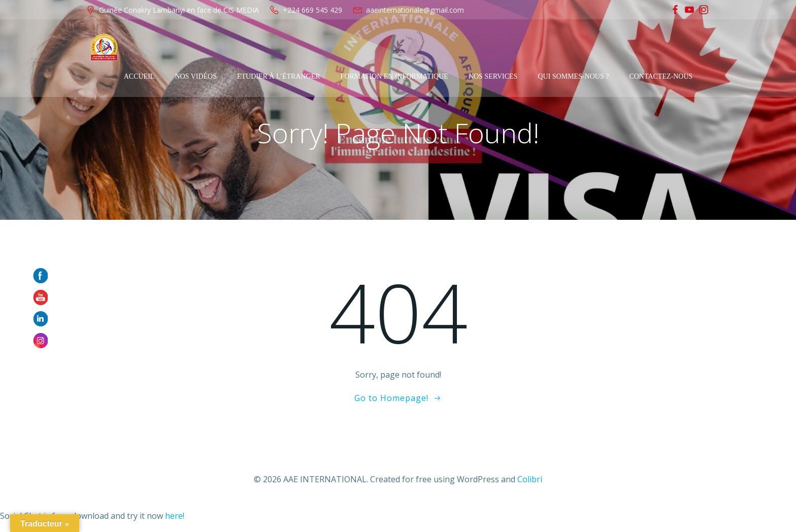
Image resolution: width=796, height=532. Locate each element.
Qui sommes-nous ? (591, 47)
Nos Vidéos (214, 47)
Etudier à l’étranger (297, 47)
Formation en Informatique (412, 47)
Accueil (157, 47)
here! (175, 517)
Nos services (511, 47)
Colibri (530, 481)
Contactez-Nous (679, 47)
